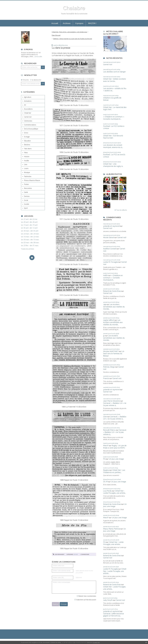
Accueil (55, 23)
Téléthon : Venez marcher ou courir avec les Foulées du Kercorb (73, 39)
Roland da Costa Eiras (112, 291)
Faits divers (28, 149)
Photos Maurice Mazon (32, 180)
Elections (27, 145)
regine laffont (109, 320)
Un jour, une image (116, 459)
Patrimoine (28, 176)
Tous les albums (121, 210)
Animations (28, 101)
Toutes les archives (28, 249)
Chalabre (74, 8)
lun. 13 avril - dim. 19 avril (29, 225)
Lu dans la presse (61, 48)
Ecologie (27, 137)
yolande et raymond (111, 226)
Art (25, 105)
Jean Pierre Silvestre (112, 401)
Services (27, 196)
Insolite (26, 161)
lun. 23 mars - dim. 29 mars (30, 234)
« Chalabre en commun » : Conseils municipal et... (113, 278)
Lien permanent (59, 554)
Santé (26, 192)
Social (26, 200)
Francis (106, 378)
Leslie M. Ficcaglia (111, 262)
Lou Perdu (107, 491)
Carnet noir (28, 117)
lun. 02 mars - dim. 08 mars (30, 243)
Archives (67, 23)
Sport (26, 208)
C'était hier (28, 113)
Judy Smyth (108, 600)
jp (104, 336)
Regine (106, 470)
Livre (26, 164)
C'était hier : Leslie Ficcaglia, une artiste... (115, 571)
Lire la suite (38, 56)
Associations (28, 109)
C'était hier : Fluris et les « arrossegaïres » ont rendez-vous (69, 32)
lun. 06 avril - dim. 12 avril (29, 228)
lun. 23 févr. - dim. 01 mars (30, 246)
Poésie (26, 184)
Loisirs (26, 168)
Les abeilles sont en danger (114, 72)
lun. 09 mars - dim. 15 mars (30, 240)
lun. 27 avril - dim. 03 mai (29, 219)
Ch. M (105, 482)
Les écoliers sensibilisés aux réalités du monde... (114, 307)
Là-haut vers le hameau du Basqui (114, 354)
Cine (105, 417)
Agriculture (28, 97)
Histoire (27, 157)
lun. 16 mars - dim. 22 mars (30, 237)
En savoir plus (96, 642)
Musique (27, 172)
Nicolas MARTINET (111, 351)
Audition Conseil (110, 249)
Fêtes (26, 153)
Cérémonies (28, 121)
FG (104, 459)
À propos (79, 23)
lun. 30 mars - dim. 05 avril (30, 231)
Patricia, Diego (109, 367)
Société (27, 204)
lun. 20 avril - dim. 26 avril (29, 222)
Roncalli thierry (109, 430)
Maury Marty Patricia (112, 529)
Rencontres (28, 188)
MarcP (106, 446)
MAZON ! (92, 23)
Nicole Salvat (109, 237)
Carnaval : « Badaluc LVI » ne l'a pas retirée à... (115, 432)
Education (27, 141)
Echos (26, 133)
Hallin (106, 275)
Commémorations (30, 125)
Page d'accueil (56, 35)
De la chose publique (31, 129)
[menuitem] (55, 23)
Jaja (105, 304)
